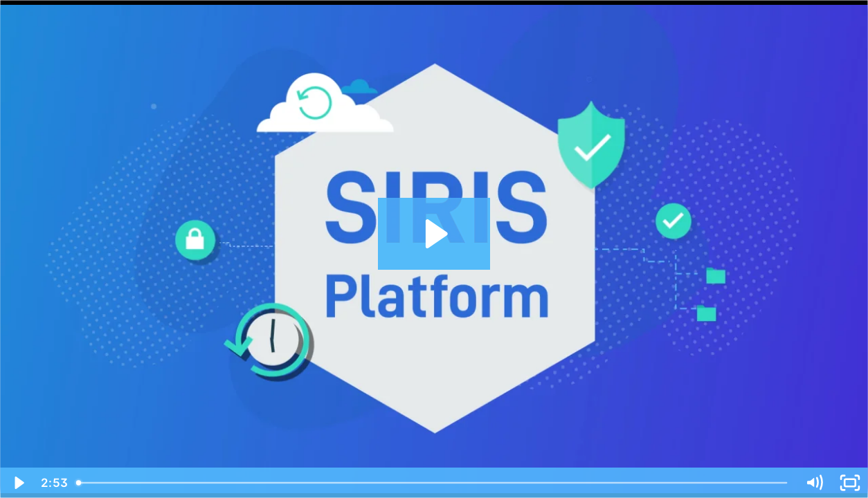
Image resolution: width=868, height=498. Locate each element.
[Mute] (814, 483)
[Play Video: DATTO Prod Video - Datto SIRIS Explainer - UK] (434, 234)
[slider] (433, 483)
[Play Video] (18, 483)
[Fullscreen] (850, 483)
